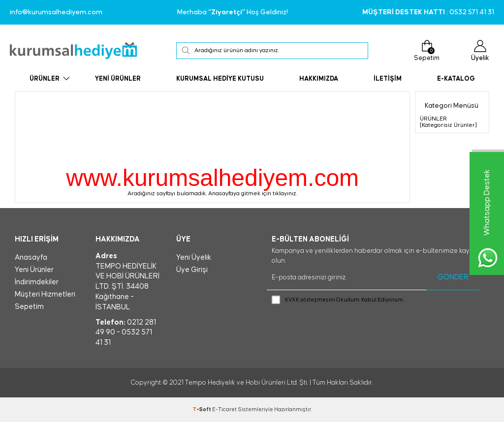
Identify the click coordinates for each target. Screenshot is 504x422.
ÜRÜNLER (45, 79)
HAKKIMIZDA (319, 79)
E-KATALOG (456, 79)
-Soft (202, 409)
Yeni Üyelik (194, 257)
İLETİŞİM (388, 79)
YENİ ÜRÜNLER (118, 79)
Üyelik (480, 51)
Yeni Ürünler (34, 270)
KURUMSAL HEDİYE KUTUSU (220, 79)
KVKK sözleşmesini (310, 300)
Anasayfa (31, 257)
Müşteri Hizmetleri (45, 294)
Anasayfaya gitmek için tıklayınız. (253, 194)
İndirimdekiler (37, 282)
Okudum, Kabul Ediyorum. (338, 300)
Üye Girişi (192, 270)
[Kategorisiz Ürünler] (448, 125)
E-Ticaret (224, 409)
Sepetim (427, 50)
